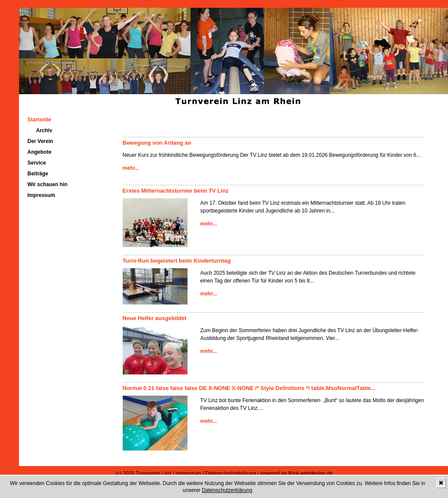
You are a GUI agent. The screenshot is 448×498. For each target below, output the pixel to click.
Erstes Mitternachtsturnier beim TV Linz (176, 191)
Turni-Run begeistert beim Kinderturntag (177, 261)
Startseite (40, 120)
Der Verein (40, 141)
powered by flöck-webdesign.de (296, 473)
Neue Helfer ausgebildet (155, 318)
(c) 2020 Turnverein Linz (143, 473)
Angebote (40, 152)
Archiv (44, 130)
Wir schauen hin (48, 184)
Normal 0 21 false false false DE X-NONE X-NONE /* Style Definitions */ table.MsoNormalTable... (249, 388)
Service (37, 163)
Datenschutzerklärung (227, 490)
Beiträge (38, 174)
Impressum (41, 195)
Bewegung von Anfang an (157, 143)
